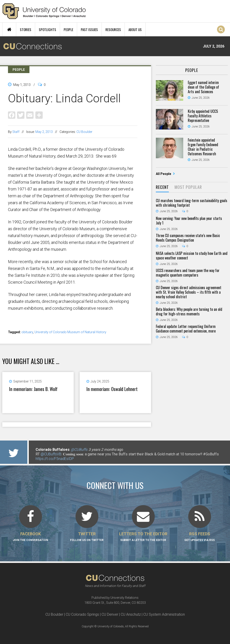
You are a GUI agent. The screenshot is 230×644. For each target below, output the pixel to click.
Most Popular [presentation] (188, 187)
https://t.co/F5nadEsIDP (55, 459)
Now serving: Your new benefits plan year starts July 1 (189, 221)
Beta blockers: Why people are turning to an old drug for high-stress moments (189, 311)
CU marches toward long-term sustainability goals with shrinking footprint (192, 203)
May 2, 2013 (44, 132)
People (68, 29)
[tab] (162, 187)
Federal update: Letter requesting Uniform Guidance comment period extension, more (186, 329)
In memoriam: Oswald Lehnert (112, 389)
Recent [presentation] (162, 187)
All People (164, 174)
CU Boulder (84, 132)
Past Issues (89, 29)
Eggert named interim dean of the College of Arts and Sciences (203, 87)
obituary (27, 332)
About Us (135, 29)
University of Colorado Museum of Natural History (70, 332)
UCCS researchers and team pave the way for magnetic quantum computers (188, 273)
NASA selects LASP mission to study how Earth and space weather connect (192, 256)
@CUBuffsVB (51, 454)
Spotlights (47, 29)
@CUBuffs (79, 450)
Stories (26, 29)
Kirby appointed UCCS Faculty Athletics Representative (203, 116)
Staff (16, 132)
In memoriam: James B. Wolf (33, 389)
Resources (113, 29)
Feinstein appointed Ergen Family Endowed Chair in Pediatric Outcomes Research (203, 147)
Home (9, 29)
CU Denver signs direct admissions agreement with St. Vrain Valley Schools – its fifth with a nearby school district (189, 292)
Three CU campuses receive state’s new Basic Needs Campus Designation (188, 238)
